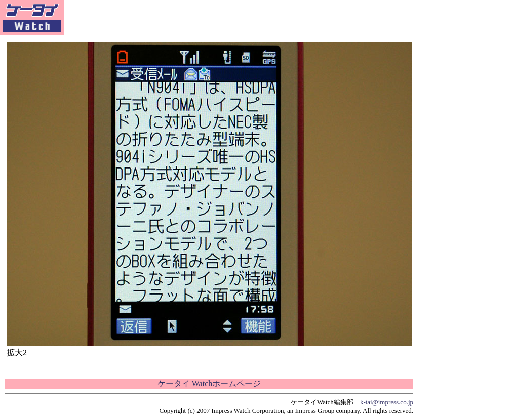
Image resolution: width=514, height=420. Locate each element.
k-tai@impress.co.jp (387, 402)
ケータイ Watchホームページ (209, 383)
